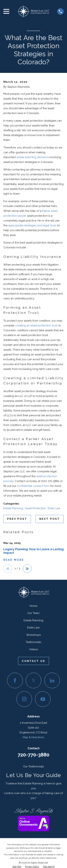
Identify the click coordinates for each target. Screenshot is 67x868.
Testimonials (33, 642)
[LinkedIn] (52, 681)
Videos (33, 649)
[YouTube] (43, 699)
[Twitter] (34, 681)
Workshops (33, 635)
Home (33, 606)
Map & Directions (33, 737)
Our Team (33, 613)
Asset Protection (35, 508)
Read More (14, 560)
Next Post (50, 519)
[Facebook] (15, 681)
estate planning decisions (33, 157)
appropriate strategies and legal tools (32, 225)
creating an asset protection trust (36, 325)
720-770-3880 (33, 755)
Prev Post (17, 519)
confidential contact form (33, 486)
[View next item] (27, 569)
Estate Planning (13, 508)
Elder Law (54, 508)
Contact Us (33, 661)
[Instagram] (24, 699)
